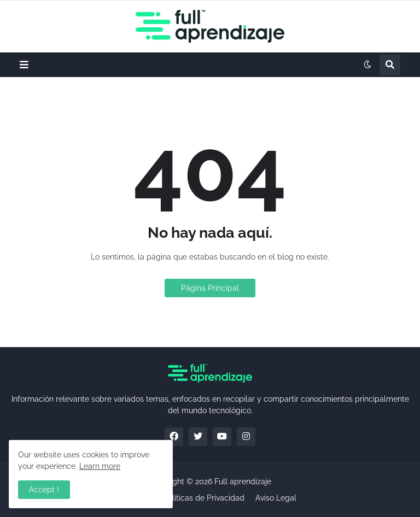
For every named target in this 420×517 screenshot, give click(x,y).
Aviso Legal (276, 498)
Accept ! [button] (44, 490)
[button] (24, 65)
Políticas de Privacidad (204, 498)
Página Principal (210, 288)
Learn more (100, 466)
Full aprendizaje (243, 481)
